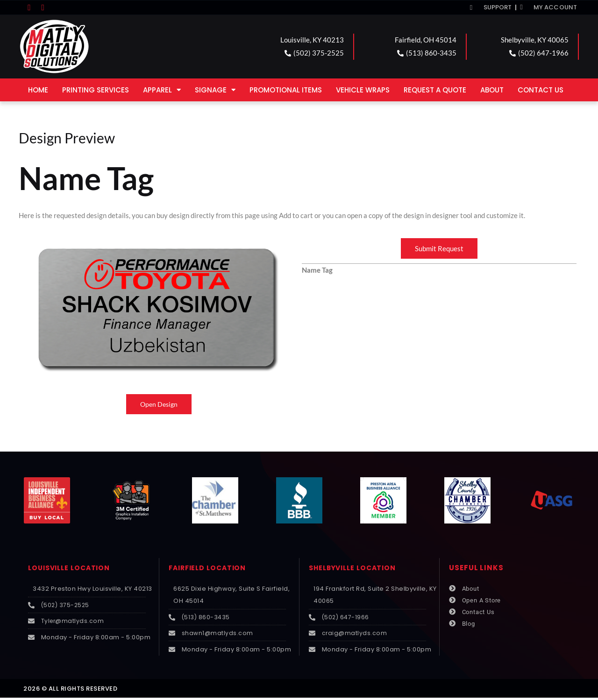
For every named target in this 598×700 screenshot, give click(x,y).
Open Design (159, 404)
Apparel (162, 90)
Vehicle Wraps (363, 90)
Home (38, 90)
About (492, 90)
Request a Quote (435, 90)
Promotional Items (286, 90)
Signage (215, 90)
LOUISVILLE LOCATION (72, 568)
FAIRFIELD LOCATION (210, 568)
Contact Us (541, 90)
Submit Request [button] (439, 248)
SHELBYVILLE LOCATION (356, 568)
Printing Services (96, 90)
